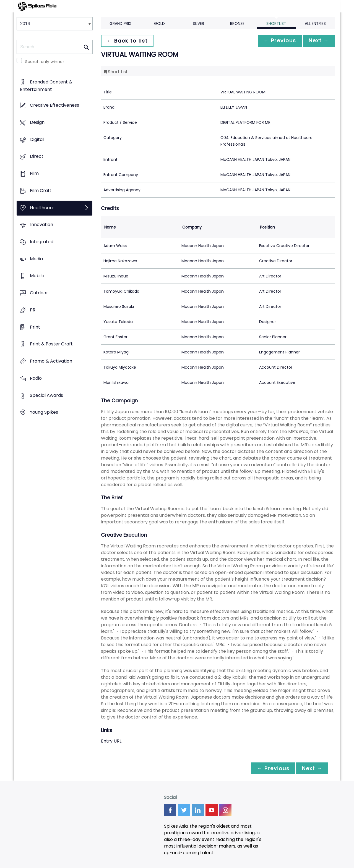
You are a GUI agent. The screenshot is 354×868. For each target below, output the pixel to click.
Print (35, 327)
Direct (37, 157)
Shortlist (276, 23)
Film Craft (41, 191)
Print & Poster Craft (51, 344)
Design (37, 122)
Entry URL (111, 741)
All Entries (315, 23)
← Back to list (128, 41)
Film (34, 173)
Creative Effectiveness (54, 105)
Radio (36, 378)
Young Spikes (44, 412)
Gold (159, 23)
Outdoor (39, 293)
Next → (318, 41)
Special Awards (46, 395)
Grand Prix (120, 23)
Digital (37, 139)
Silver (198, 23)
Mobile (37, 276)
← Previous (277, 41)
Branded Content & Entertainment (46, 86)
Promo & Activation (51, 361)
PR (33, 310)
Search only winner (45, 62)
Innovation (42, 225)
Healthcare (42, 208)
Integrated (42, 242)
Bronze (237, 23)
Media (36, 259)
